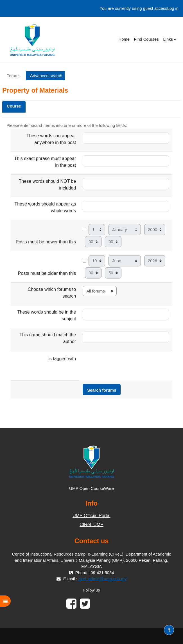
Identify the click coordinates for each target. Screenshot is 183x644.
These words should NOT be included (47, 185)
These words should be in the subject (47, 315)
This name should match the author (48, 338)
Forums (13, 76)
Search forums (102, 390)
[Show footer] (169, 630)
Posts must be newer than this (46, 242)
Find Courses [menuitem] (146, 39)
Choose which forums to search (52, 293)
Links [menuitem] (168, 39)
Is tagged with (62, 359)
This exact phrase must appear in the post (45, 162)
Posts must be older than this (47, 273)
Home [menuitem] (124, 39)
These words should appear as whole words (45, 207)
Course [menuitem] (14, 106)
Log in (173, 8)
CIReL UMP (91, 525)
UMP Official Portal (91, 516)
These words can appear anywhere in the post (51, 139)
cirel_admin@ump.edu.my (103, 579)
